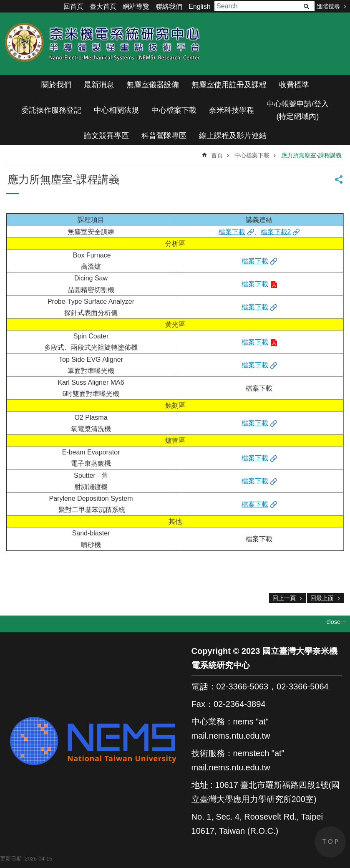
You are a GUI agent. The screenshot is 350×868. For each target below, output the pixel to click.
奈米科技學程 (232, 110)
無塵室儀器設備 (153, 85)
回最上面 (322, 598)
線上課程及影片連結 (233, 136)
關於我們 (56, 85)
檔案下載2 (276, 232)
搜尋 (306, 6)
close (333, 622)
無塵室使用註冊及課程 (229, 85)
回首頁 (73, 6)
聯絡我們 (169, 6)
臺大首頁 (103, 6)
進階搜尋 (328, 6)
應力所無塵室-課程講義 (311, 155)
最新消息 (99, 85)
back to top (330, 842)
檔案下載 (232, 232)
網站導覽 (136, 6)
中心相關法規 (116, 110)
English (199, 6)
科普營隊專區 (164, 136)
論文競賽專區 (106, 136)
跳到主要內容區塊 (4, 4)
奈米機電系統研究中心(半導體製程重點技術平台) (104, 44)
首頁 (217, 155)
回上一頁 (284, 598)
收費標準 (294, 85)
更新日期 (11, 859)
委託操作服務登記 (51, 110)
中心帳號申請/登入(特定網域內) (298, 110)
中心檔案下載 (174, 110)
